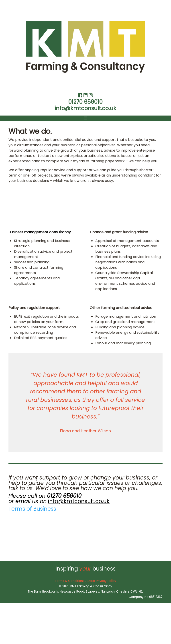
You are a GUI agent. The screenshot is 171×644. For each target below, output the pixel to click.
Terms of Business (32, 509)
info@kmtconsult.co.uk (85, 108)
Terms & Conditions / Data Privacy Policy (85, 581)
